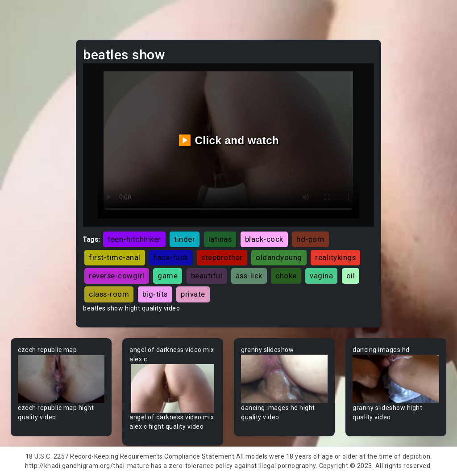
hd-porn (310, 239)
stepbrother (222, 257)
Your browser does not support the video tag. (61, 379)
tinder (185, 239)
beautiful (207, 276)
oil (351, 276)
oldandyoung (279, 257)
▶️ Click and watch (229, 140)
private (193, 294)
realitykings (335, 257)
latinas (220, 239)
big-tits (155, 294)
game (168, 276)
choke (286, 276)
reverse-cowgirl (117, 276)
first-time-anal (115, 257)
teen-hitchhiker (134, 239)
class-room (109, 294)
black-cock (264, 239)
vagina (321, 276)
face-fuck (171, 257)
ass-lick (249, 276)
